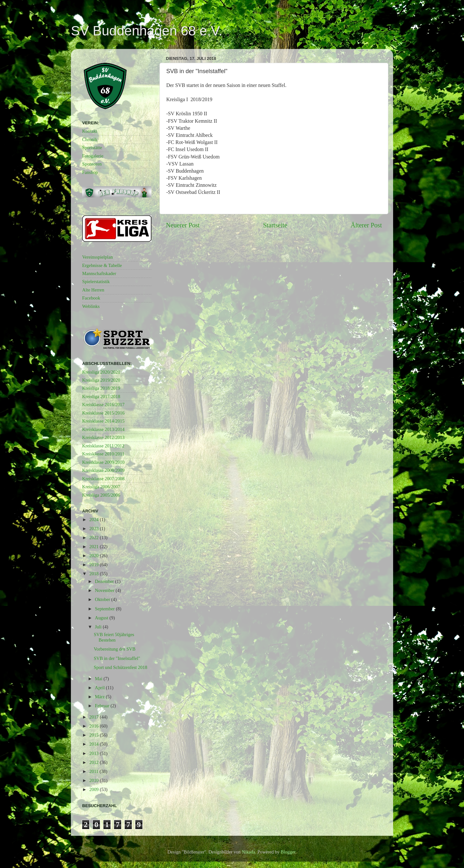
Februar (103, 706)
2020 (94, 556)
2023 (94, 529)
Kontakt (90, 131)
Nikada (248, 852)
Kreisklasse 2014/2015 (103, 421)
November (105, 590)
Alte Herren (93, 290)
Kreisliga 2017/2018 (101, 396)
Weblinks (91, 306)
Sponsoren (92, 164)
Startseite (275, 225)
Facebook (91, 298)
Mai (99, 679)
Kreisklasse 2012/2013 (103, 437)
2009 (94, 789)
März (101, 697)
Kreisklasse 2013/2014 (103, 429)
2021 (94, 547)
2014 (94, 744)
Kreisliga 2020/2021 (101, 372)
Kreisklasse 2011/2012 (103, 446)
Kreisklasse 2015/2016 (103, 413)
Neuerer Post (183, 225)
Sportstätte (92, 148)
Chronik (90, 139)
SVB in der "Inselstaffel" (117, 658)
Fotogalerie (93, 156)
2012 (94, 762)
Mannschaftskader (99, 273)
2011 (94, 771)
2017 (94, 717)
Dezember (105, 581)
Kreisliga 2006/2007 (101, 487)
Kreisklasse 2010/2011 (103, 454)
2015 (94, 735)
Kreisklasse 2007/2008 (103, 479)
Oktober (103, 599)
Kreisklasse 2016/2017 (103, 405)
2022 (94, 538)
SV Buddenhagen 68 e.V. (147, 31)
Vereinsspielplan (97, 257)
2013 (94, 753)
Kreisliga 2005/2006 (101, 495)
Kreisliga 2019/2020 (101, 380)
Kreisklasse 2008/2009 (103, 470)
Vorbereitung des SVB (115, 649)
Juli (99, 627)
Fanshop (90, 172)
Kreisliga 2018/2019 (101, 388)
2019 (94, 565)
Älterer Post (366, 225)
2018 (94, 574)
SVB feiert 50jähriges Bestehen (114, 637)
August (102, 618)
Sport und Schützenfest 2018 (121, 667)
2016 (94, 726)
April (101, 688)
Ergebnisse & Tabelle (102, 265)
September (106, 609)
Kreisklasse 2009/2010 (103, 462)
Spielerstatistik (96, 281)
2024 (94, 520)
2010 (94, 780)
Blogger (288, 852)
